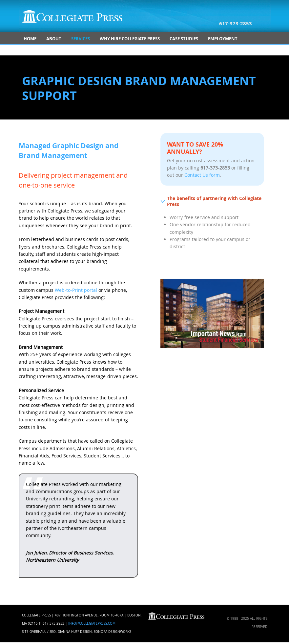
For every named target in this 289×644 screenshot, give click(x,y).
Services (81, 39)
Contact (34, 50)
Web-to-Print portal (76, 290)
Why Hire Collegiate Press (130, 39)
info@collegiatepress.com (92, 624)
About (54, 39)
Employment (223, 39)
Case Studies (184, 39)
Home (30, 39)
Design (86, 632)
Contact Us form (202, 175)
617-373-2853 (236, 23)
